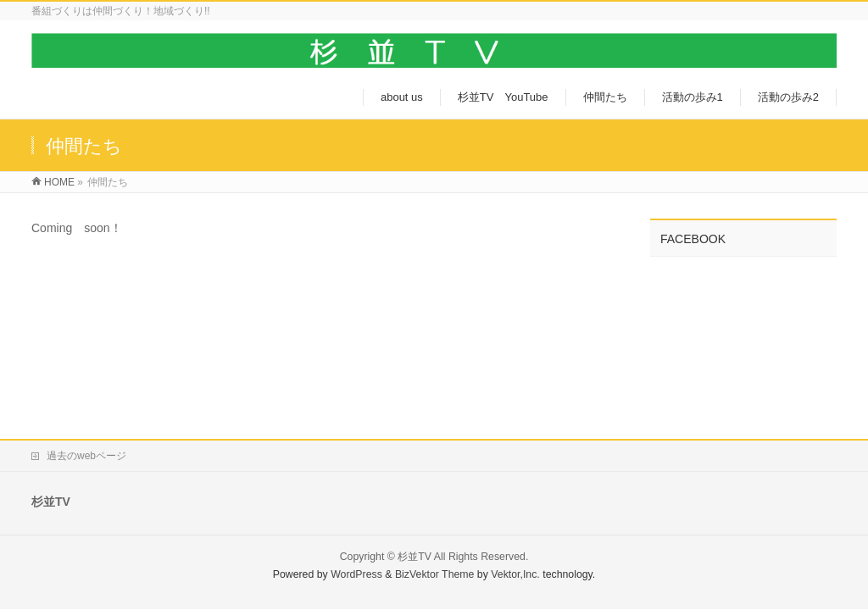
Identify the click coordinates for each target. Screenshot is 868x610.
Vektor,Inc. (515, 574)
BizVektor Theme (435, 574)
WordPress (356, 574)
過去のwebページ (86, 456)
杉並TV (415, 557)
